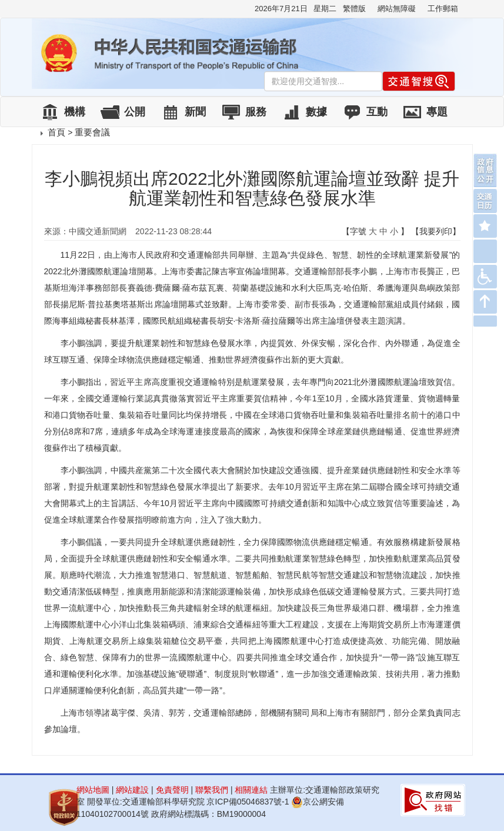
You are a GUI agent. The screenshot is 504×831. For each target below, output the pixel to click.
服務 (256, 112)
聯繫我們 (212, 790)
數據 (316, 112)
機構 (75, 112)
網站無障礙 (397, 9)
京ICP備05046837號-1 (248, 802)
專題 (437, 112)
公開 (135, 112)
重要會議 (92, 132)
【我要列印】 (436, 231)
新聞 (195, 112)
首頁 (56, 132)
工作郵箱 (443, 9)
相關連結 (251, 790)
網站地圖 (93, 790)
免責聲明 (172, 790)
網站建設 (132, 790)
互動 (377, 112)
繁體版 (354, 9)
